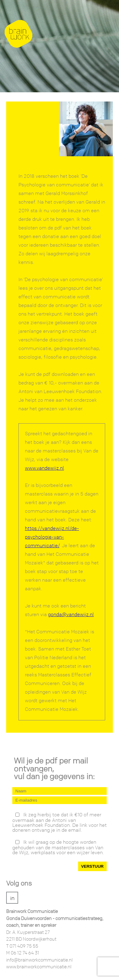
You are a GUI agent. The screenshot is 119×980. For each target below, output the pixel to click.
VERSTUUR (92, 866)
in (12, 898)
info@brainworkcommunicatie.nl (39, 960)
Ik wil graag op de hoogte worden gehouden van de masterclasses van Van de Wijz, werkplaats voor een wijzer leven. (58, 847)
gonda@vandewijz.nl (71, 615)
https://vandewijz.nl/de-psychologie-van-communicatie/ (52, 537)
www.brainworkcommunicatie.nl (39, 967)
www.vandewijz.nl (44, 468)
